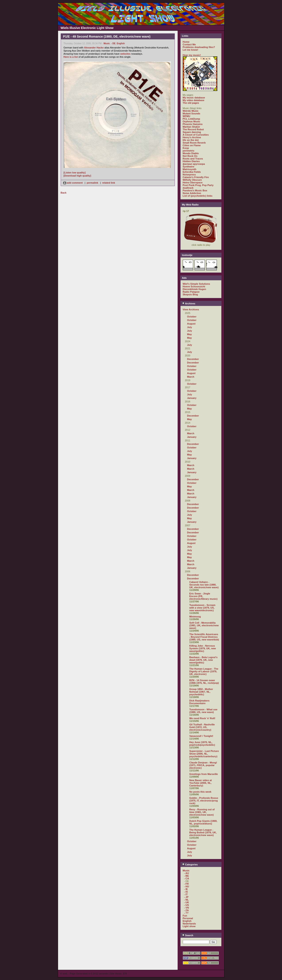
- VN (187, 908)
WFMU (187, 116)
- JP (186, 897)
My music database (194, 98)
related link (109, 183)
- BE (187, 876)
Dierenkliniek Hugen (194, 289)
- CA (187, 878)
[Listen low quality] (75, 173)
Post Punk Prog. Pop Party (198, 185)
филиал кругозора (194, 164)
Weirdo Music (191, 111)
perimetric (189, 151)
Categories (190, 865)
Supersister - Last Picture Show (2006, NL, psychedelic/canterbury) (204, 754)
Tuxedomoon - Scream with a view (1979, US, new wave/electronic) (202, 608)
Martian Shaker (192, 127)
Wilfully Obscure (192, 180)
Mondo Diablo (191, 153)
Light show (189, 926)
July (190, 327)
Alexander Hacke (94, 48)
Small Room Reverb (194, 143)
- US (187, 905)
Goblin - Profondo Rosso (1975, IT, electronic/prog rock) (204, 801)
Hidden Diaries (191, 161)
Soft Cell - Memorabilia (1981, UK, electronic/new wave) (204, 625)
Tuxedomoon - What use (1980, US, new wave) (203, 711)
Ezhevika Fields (192, 172)
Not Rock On (190, 156)
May (190, 334)
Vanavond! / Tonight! (201, 736)
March (191, 377)
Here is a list (71, 57)
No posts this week (200, 792)
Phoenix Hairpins (193, 124)
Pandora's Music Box (195, 190)
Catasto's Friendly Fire (196, 177)
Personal (188, 918)
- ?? (186, 913)
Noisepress (189, 175)
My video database (194, 100)
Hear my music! (192, 55)
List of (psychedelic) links (198, 196)
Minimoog (195, 617)
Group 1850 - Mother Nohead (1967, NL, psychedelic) (201, 692)
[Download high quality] (77, 176)
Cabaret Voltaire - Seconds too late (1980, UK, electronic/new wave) (204, 585)
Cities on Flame (192, 145)
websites (125, 54)
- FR (186, 884)
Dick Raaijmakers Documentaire (199, 702)
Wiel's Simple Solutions (196, 284)
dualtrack (188, 188)
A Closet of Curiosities (196, 135)
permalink (92, 183)
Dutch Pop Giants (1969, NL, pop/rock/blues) (203, 822)
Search (188, 935)
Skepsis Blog (190, 294)
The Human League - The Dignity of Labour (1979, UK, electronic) (204, 671)
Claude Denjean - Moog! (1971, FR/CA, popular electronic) (203, 765)
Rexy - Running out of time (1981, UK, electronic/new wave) (202, 812)
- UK (187, 902)
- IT (186, 894)
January (192, 398)
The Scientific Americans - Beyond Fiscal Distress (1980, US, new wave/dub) (204, 637)
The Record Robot (193, 129)
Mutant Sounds (192, 113)
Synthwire (189, 167)
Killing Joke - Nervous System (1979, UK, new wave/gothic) (203, 648)
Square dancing (192, 132)
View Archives (191, 309)
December (193, 359)
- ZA (186, 910)
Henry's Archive (192, 137)
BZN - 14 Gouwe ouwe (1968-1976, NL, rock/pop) (204, 682)
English (121, 43)
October (192, 317)
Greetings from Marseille (204, 774)
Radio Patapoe (191, 292)
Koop (186, 148)
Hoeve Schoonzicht (194, 286)
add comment (73, 183)
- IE (186, 889)
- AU (187, 873)
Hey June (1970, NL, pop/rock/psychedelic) (202, 744)
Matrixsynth (190, 169)
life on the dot (191, 140)
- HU (187, 886)
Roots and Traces (193, 159)
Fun (185, 916)
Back (64, 193)
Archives (189, 304)
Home (186, 42)
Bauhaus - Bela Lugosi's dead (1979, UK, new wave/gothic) (203, 660)
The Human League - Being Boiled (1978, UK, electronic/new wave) (203, 832)
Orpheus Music (192, 121)
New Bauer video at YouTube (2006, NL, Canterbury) (201, 783)
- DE (113, 43)
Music (107, 43)
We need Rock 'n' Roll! (202, 718)
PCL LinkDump (192, 119)
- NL (186, 900)
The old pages (191, 103)
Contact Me (189, 44)
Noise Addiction (192, 193)
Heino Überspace (193, 183)
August (191, 324)
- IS (186, 892)
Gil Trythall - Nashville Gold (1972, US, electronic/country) (202, 727)
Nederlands (189, 924)
